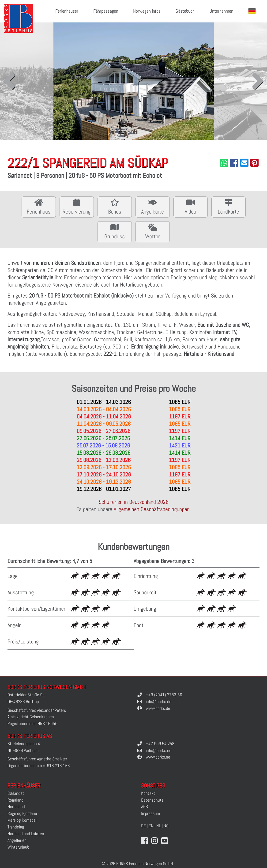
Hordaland (16, 807)
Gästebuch (185, 11)
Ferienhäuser (67, 11)
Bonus (115, 206)
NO (166, 826)
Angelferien (17, 840)
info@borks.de (159, 702)
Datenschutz (152, 800)
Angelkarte (153, 206)
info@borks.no (159, 750)
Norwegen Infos (147, 11)
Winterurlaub (18, 847)
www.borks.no (158, 757)
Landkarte (229, 206)
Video (191, 206)
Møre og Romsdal (22, 820)
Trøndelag (16, 827)
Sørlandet (16, 793)
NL (159, 826)
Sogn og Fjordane (22, 813)
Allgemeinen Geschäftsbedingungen (152, 509)
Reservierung (77, 206)
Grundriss (115, 231)
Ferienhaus (39, 206)
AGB (145, 807)
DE (143, 826)
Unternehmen (221, 11)
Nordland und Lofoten (26, 834)
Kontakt (148, 793)
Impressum (150, 813)
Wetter (153, 231)
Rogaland (15, 800)
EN (151, 826)
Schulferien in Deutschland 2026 (134, 502)
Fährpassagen (106, 11)
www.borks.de (158, 708)
